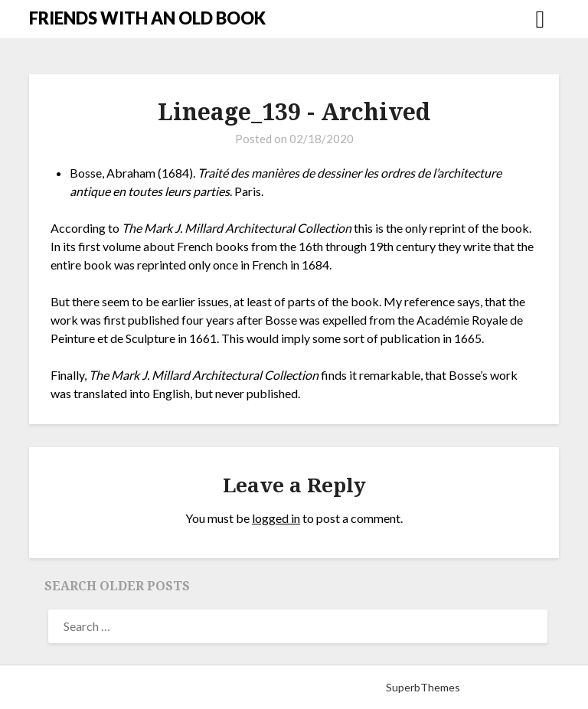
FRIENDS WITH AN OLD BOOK (147, 18)
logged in (276, 518)
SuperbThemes (423, 687)
